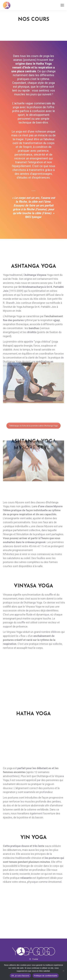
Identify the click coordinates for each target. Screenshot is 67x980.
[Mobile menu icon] (62, 5)
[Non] (63, 971)
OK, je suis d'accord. (20, 976)
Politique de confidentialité (46, 976)
